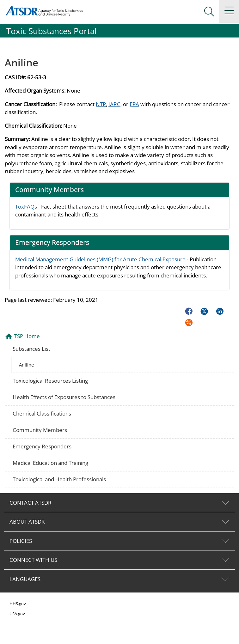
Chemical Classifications (42, 413)
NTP (101, 104)
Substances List (31, 349)
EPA (134, 104)
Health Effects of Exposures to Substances (64, 397)
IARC (114, 104)
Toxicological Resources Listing (50, 381)
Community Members (40, 430)
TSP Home (27, 336)
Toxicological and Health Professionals (59, 479)
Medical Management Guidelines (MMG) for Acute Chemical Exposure (100, 259)
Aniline (26, 365)
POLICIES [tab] (21, 541)
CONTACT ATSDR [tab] (31, 503)
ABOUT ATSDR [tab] (27, 522)
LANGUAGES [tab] (25, 579)
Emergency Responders (42, 446)
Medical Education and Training (50, 463)
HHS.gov (18, 604)
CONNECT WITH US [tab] (33, 560)
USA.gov (17, 614)
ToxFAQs (26, 207)
